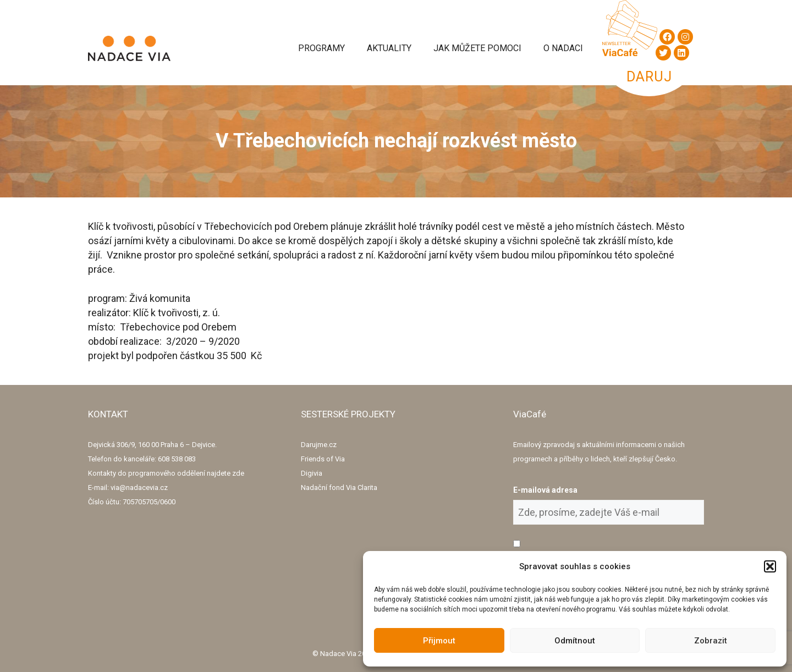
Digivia (312, 473)
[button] (770, 566)
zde (238, 473)
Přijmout (439, 641)
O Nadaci (563, 48)
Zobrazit (711, 641)
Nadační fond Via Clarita (339, 488)
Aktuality (389, 48)
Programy (321, 48)
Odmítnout (575, 641)
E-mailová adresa (545, 490)
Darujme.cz (319, 445)
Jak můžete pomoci (477, 48)
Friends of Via (323, 459)
